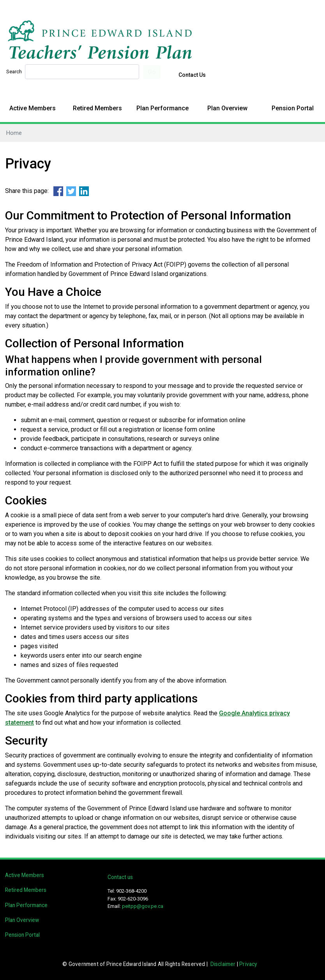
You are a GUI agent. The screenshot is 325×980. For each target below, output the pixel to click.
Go (152, 72)
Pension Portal (293, 108)
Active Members (33, 108)
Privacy (248, 964)
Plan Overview (227, 108)
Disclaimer (223, 964)
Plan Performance (162, 108)
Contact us (120, 877)
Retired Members (97, 108)
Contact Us (192, 75)
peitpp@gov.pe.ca (143, 906)
